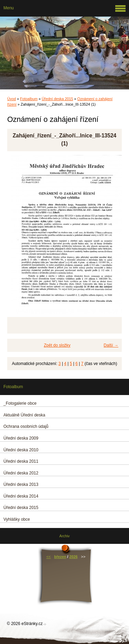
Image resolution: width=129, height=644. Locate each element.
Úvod (12, 99)
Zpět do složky (57, 345)
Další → (111, 345)
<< (49, 557)
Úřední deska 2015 (57, 99)
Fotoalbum (29, 99)
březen (60, 557)
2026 (73, 557)
